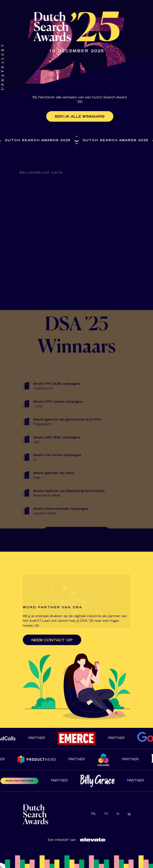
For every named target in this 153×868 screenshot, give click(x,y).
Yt (106, 814)
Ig (129, 814)
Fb (93, 814)
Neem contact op (52, 640)
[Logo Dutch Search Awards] (93, 840)
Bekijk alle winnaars (80, 117)
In (118, 814)
